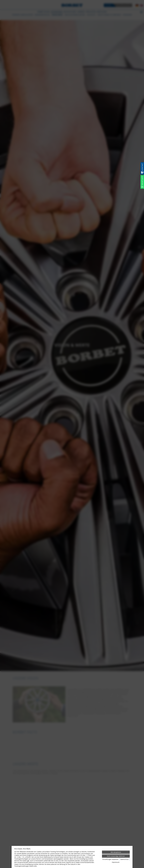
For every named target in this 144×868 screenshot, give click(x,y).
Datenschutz (124, 859)
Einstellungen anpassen (110, 859)
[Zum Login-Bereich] (0, 0)
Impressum (116, 862)
